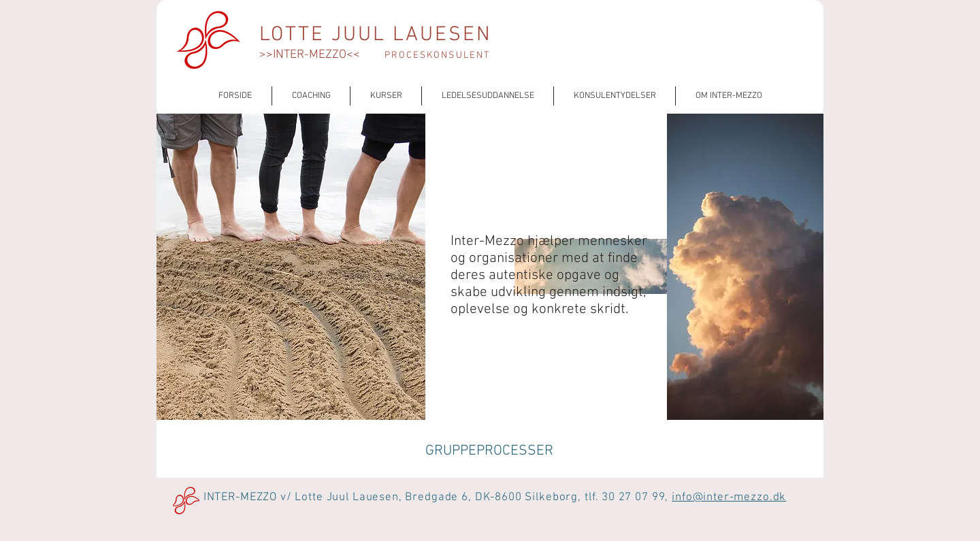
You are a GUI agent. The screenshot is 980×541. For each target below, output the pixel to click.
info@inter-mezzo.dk (729, 497)
